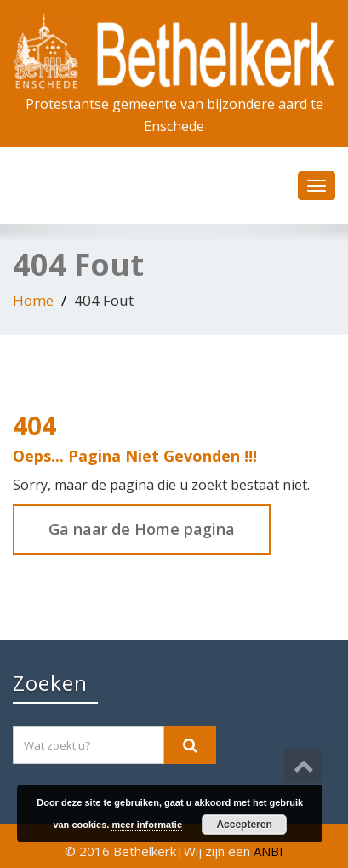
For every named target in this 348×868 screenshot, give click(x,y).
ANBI (268, 851)
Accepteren (244, 825)
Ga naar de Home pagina (142, 529)
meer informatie (147, 825)
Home (33, 300)
